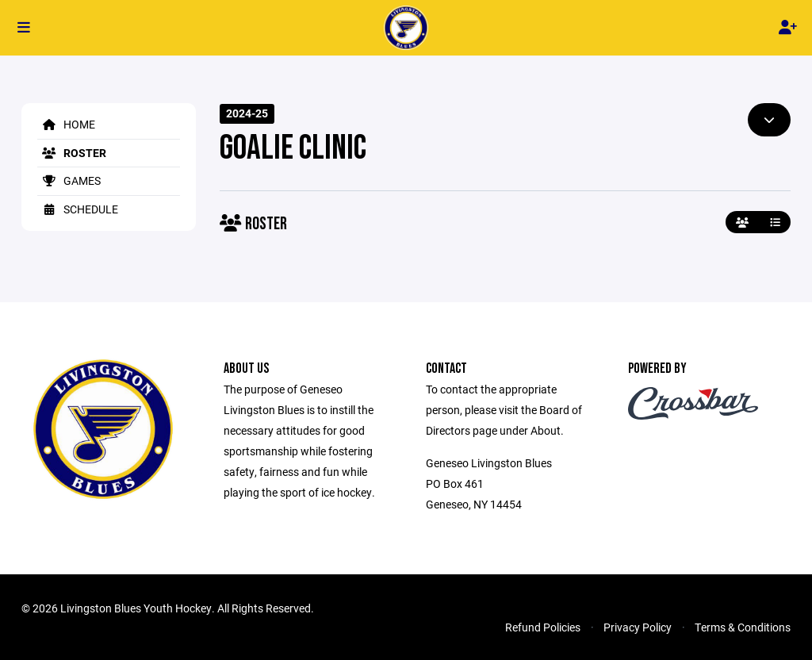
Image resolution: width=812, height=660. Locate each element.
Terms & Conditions (743, 627)
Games (69, 180)
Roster (72, 153)
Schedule (78, 209)
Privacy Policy (638, 627)
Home (66, 124)
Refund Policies (543, 627)
